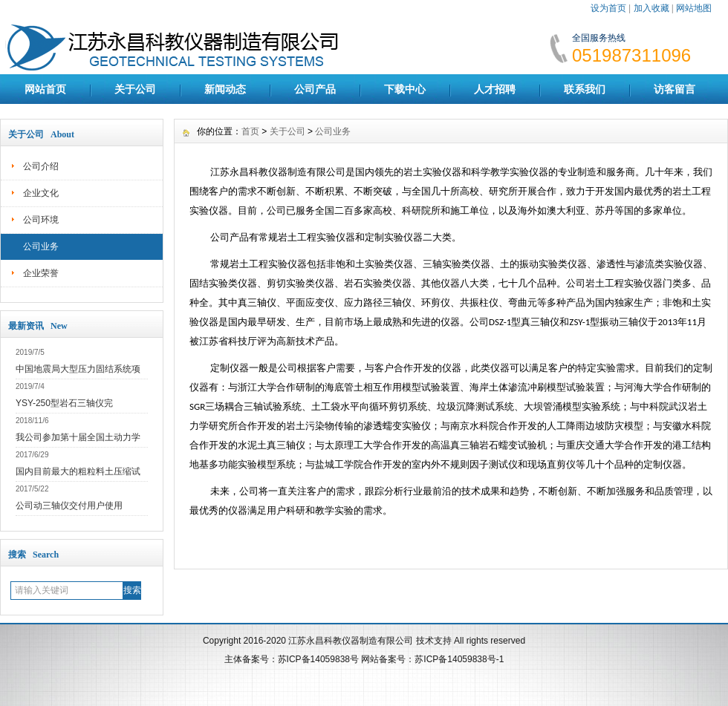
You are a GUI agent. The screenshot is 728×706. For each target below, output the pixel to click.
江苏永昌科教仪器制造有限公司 (352, 641)
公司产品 (315, 89)
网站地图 (694, 8)
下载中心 (405, 89)
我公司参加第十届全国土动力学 (78, 437)
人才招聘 (495, 89)
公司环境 (41, 220)
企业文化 (41, 193)
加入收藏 (651, 8)
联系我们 (585, 89)
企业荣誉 (41, 273)
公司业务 (41, 246)
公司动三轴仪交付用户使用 (69, 506)
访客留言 (675, 89)
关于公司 (135, 89)
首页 (250, 131)
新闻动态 (225, 89)
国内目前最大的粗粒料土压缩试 (78, 471)
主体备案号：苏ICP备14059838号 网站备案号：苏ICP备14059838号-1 (364, 659)
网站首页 (45, 89)
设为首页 (608, 8)
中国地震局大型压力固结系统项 (78, 369)
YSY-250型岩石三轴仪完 (64, 403)
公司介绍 (41, 166)
